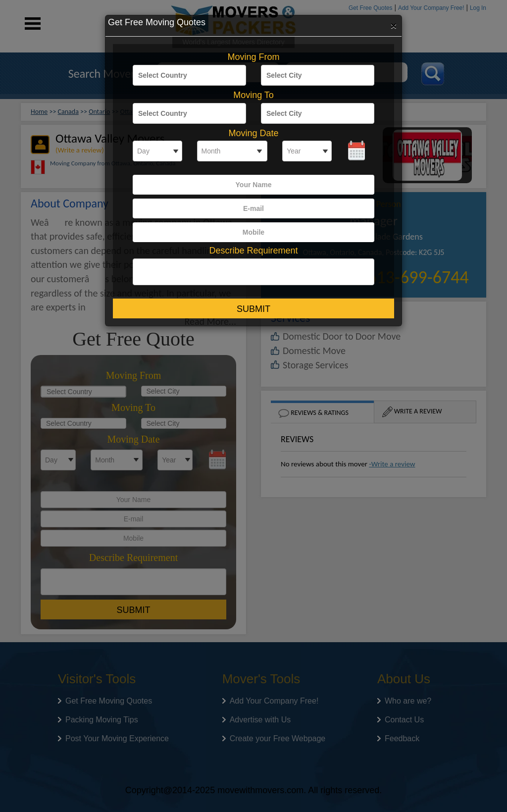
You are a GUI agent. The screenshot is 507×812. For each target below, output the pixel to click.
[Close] (394, 25)
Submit (253, 309)
